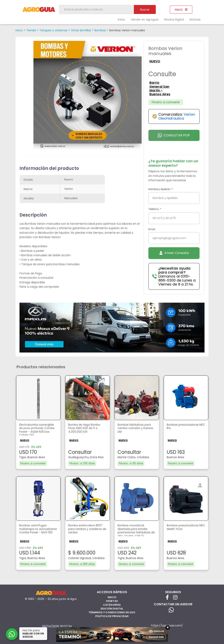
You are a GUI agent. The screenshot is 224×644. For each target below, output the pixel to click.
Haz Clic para (34, 634)
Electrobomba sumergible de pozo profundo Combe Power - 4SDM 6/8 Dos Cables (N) (38, 430)
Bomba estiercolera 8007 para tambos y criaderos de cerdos (84, 530)
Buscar (145, 10)
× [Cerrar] (168, 627)
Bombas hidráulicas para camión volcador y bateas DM (136, 429)
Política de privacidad (112, 616)
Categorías (112, 604)
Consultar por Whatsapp (174, 137)
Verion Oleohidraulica (177, 116)
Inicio (121, 20)
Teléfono (154, 209)
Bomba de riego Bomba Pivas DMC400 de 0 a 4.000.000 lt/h (87, 429)
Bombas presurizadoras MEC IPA (185, 427)
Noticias (195, 20)
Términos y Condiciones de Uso (112, 612)
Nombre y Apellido (160, 189)
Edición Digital (112, 608)
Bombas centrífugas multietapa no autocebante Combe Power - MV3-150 (36, 531)
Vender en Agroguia (145, 20)
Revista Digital (174, 20)
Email (152, 229)
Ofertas (112, 600)
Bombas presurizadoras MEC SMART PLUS (185, 528)
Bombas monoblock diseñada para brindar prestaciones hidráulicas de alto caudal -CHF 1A (136, 531)
